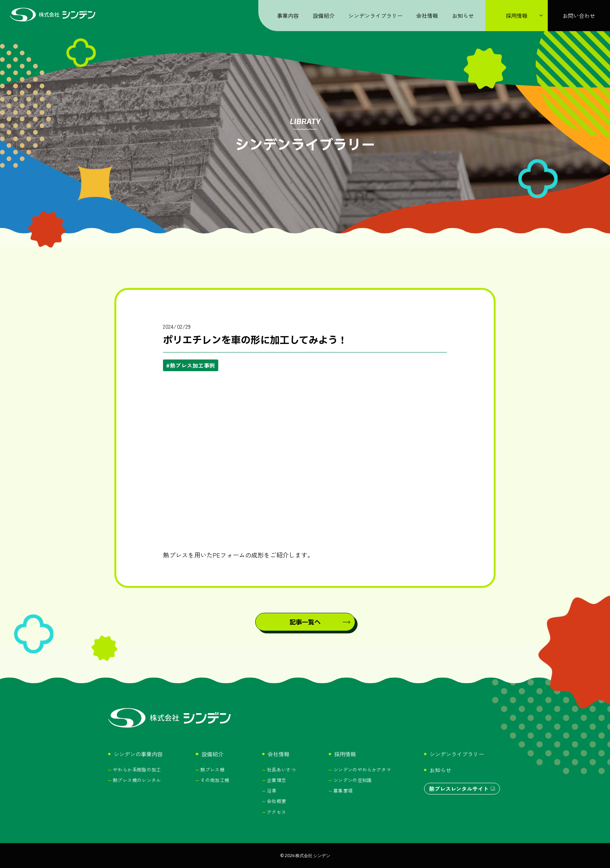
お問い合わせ (579, 16)
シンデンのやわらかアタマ (362, 769)
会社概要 (276, 801)
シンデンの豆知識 (353, 780)
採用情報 (345, 754)
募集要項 (343, 790)
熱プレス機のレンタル (137, 780)
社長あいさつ (281, 769)
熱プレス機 (212, 769)
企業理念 (276, 780)
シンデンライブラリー (375, 16)
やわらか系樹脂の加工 (137, 769)
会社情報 (427, 16)
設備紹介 (324, 16)
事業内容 (288, 16)
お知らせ (463, 16)
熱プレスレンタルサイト (459, 789)
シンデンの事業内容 (138, 754)
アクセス (276, 812)
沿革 (272, 790)
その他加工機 (215, 780)
